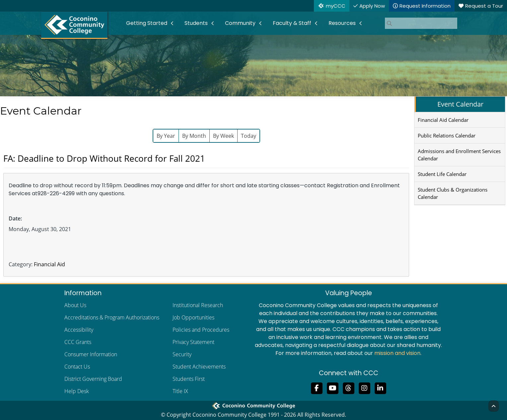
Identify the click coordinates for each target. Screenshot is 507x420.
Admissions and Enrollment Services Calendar (459, 155)
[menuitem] (150, 23)
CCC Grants (78, 342)
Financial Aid (49, 264)
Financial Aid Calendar (443, 120)
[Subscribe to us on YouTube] (332, 387)
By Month (194, 136)
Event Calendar (460, 104)
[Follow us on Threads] (348, 387)
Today (249, 136)
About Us (75, 305)
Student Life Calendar (442, 174)
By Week (223, 136)
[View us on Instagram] (364, 387)
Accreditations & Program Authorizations (112, 317)
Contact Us (77, 367)
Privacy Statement (193, 342)
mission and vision (397, 353)
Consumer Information (91, 354)
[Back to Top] (494, 406)
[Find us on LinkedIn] (380, 387)
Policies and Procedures (201, 330)
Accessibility (79, 330)
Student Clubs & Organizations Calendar (453, 193)
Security (182, 354)
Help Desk (77, 391)
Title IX (180, 391)
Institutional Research (198, 305)
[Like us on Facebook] (317, 387)
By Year (166, 136)
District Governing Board (93, 379)
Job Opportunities (193, 317)
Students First (189, 379)
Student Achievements (199, 367)
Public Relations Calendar (447, 135)
